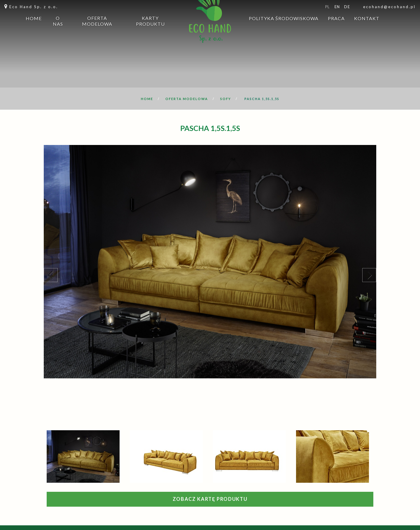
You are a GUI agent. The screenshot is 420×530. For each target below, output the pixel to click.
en (337, 7)
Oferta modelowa (97, 32)
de (347, 7)
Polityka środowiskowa (284, 29)
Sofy (226, 99)
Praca (336, 29)
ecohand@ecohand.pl (389, 7)
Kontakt (367, 29)
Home (34, 29)
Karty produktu (150, 32)
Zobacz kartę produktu (210, 499)
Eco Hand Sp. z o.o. (34, 7)
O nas (58, 32)
